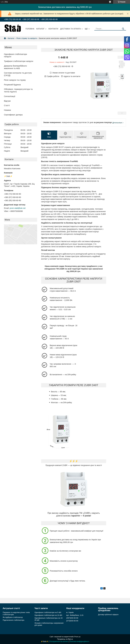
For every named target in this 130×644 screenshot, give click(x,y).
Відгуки (7, 101)
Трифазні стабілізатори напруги (19, 61)
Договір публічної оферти (108, 615)
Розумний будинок (12, 85)
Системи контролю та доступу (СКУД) (18, 74)
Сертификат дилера (13, 115)
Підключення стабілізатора (13, 620)
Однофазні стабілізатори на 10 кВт (48, 615)
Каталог (40, 29)
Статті (7, 105)
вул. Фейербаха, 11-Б (75, 615)
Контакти (53, 29)
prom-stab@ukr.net (18, 208)
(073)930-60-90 (72, 621)
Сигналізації (10, 96)
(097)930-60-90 (72, 618)
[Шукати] (123, 29)
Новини (7, 110)
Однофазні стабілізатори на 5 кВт (48, 612)
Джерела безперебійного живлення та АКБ (15, 67)
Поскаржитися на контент (59, 641)
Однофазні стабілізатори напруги (15, 55)
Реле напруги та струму (15, 80)
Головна (30, 29)
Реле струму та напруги (27, 38)
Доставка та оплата (71, 29)
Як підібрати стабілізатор (13, 617)
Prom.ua (77, 637)
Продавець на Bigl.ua (65, 639)
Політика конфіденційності (79, 641)
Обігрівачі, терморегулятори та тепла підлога (18, 90)
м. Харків (70, 612)
